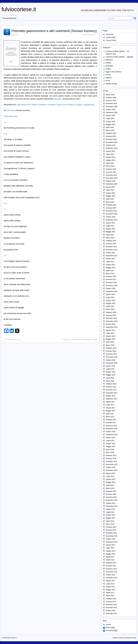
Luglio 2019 (110, 333)
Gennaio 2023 (111, 208)
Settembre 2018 (112, 363)
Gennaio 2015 (111, 494)
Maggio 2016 (111, 447)
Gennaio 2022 (111, 244)
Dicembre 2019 (111, 318)
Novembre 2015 (112, 464)
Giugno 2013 (111, 551)
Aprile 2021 (110, 271)
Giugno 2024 (111, 157)
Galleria (108, 63)
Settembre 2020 (112, 291)
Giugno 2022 (111, 229)
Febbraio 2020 (111, 312)
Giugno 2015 (111, 479)
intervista (10, 110)
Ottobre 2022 (111, 217)
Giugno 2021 (111, 265)
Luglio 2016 (110, 441)
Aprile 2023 (110, 199)
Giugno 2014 (111, 515)
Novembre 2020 (112, 286)
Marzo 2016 (110, 452)
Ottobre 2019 (111, 324)
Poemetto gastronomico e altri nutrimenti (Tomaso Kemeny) (54, 31)
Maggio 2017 (111, 411)
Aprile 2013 (110, 557)
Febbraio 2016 (111, 456)
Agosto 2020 (110, 294)
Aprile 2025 (110, 127)
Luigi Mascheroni (23, 105)
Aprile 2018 (110, 378)
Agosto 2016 (110, 438)
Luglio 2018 (110, 369)
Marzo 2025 (110, 130)
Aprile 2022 (110, 235)
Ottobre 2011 (111, 611)
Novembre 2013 (112, 536)
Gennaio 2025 (111, 136)
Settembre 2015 (112, 470)
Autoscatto (110, 34)
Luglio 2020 (110, 297)
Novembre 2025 (112, 107)
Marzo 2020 (110, 309)
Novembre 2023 (112, 178)
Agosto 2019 (110, 330)
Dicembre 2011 (111, 605)
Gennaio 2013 (111, 566)
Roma (108, 81)
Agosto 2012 (110, 581)
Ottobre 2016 (111, 432)
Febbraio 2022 (111, 241)
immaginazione (87, 339)
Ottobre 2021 (111, 253)
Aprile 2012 (110, 593)
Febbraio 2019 (111, 348)
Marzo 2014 (110, 524)
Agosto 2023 (110, 187)
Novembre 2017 (112, 393)
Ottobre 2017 (111, 396)
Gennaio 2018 (111, 387)
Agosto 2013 (110, 545)
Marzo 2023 (110, 202)
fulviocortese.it (19, 9)
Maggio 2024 (111, 160)
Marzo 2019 (110, 345)
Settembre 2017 (112, 399)
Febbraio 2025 (111, 133)
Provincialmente (9, 18)
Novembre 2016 (112, 429)
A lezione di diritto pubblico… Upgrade (119, 57)
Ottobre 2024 (111, 145)
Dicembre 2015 (111, 461)
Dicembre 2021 (111, 247)
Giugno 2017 (111, 408)
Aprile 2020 (110, 306)
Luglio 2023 (110, 190)
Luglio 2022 (110, 226)
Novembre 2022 (112, 214)
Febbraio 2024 (111, 169)
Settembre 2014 (112, 506)
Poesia (16, 35)
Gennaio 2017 (111, 423)
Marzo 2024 (110, 166)
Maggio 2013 (111, 554)
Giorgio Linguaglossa (84, 105)
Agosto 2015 (110, 473)
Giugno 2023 (111, 193)
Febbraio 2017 (111, 420)
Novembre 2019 (112, 321)
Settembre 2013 (112, 542)
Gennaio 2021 (111, 279)
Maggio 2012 (111, 590)
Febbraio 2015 (111, 491)
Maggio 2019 (111, 339)
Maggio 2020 (111, 303)
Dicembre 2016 (111, 426)
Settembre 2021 (112, 256)
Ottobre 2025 (111, 110)
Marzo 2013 (110, 560)
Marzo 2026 (110, 95)
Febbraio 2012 (111, 599)
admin (13, 339)
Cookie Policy (111, 37)
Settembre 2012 (112, 578)
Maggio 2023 (111, 196)
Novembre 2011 (112, 608)
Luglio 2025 (110, 118)
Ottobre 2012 (111, 575)
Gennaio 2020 (111, 315)
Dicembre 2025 (111, 104)
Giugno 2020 (111, 300)
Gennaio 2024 (111, 172)
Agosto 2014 (110, 509)
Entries (110, 628)
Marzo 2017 (110, 417)
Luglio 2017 (110, 405)
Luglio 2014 (110, 512)
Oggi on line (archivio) (113, 72)
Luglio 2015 (110, 476)
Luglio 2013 (110, 548)
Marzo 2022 (110, 238)
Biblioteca (109, 60)
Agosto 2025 (110, 115)
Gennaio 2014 (111, 530)
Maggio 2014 (111, 518)
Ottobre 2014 (111, 503)
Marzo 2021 (110, 274)
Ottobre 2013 (111, 539)
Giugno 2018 (111, 372)
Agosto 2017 (110, 402)
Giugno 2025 (111, 122)
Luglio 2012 (110, 584)
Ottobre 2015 (111, 467)
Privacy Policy (111, 40)
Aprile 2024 (110, 163)
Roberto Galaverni (39, 105)
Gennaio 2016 (111, 459)
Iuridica (108, 69)
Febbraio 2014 (111, 527)
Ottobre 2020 (111, 288)
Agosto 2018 (110, 366)
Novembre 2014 (112, 500)
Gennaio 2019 (111, 351)
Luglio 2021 (110, 262)
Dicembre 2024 (111, 139)
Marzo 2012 (110, 596)
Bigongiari (58, 99)
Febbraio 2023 (111, 205)
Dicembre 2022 (111, 211)
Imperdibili (109, 66)
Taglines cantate (111, 84)
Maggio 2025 (111, 124)
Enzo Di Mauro (68, 105)
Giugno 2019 (111, 336)
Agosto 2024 (110, 151)
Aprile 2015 (110, 485)
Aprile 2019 (110, 342)
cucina (74, 339)
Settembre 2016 (112, 435)
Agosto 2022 (110, 223)
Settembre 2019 (112, 327)
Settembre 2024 (112, 148)
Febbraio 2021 (111, 276)
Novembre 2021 (112, 250)
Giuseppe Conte (54, 105)
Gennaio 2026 (111, 101)
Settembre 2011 (112, 613)
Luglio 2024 (110, 154)
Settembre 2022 (112, 220)
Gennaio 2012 (111, 602)
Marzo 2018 (110, 381)
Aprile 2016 (110, 449)
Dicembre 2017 (111, 390)
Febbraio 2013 (111, 563)
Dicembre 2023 (111, 175)
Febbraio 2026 (111, 98)
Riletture (109, 78)
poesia (95, 339)
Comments (112, 630)
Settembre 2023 (112, 184)
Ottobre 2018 (111, 360)
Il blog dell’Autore (11, 116)
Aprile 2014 (110, 521)
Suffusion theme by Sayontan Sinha (124, 638)
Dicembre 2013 (111, 533)
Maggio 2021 (111, 268)
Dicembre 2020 (111, 283)
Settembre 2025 (112, 113)
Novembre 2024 (112, 142)
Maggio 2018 (111, 375)
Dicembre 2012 (111, 569)
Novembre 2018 (112, 357)
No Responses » (90, 35)
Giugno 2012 (111, 587)
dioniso (79, 339)
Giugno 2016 (111, 444)
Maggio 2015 (111, 482)
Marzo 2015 (110, 488)
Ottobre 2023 (111, 181)
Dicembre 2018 (111, 354)
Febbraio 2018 (111, 384)
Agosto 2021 (110, 259)
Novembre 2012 (112, 572)
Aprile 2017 (110, 414)
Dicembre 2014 (111, 497)
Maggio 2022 (111, 232)
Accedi (108, 625)
